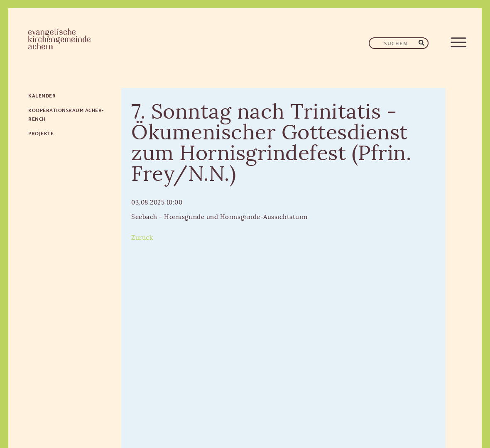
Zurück (142, 238)
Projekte (41, 133)
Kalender (42, 95)
